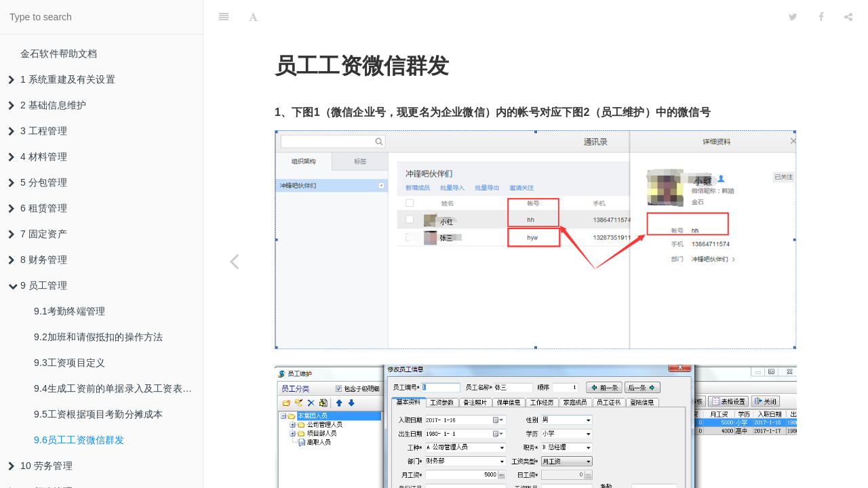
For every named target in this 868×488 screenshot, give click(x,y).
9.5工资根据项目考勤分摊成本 (98, 414)
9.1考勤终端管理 (70, 311)
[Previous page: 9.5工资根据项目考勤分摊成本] (234, 261)
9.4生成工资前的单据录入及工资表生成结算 (118, 388)
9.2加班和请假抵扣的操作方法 (98, 337)
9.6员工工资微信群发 (79, 440)
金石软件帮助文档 (59, 54)
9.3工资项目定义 (70, 363)
